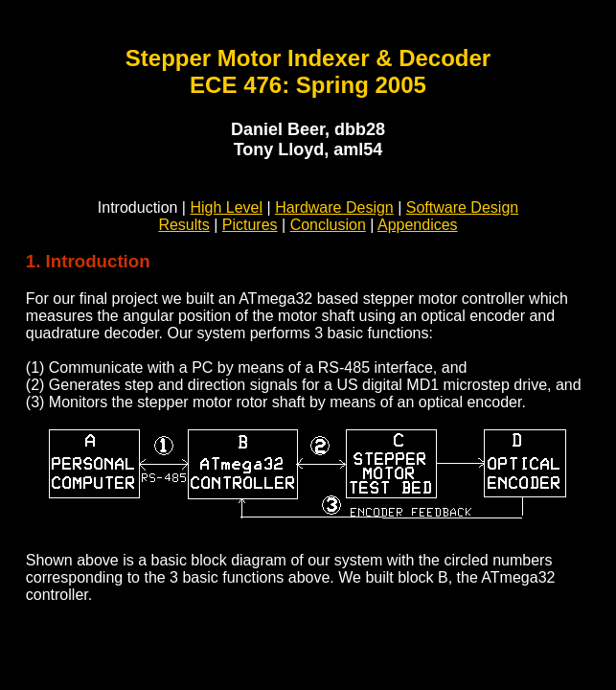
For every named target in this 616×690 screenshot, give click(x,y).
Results (183, 225)
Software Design (462, 207)
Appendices (418, 225)
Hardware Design (334, 207)
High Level (226, 207)
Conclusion (328, 225)
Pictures (250, 225)
